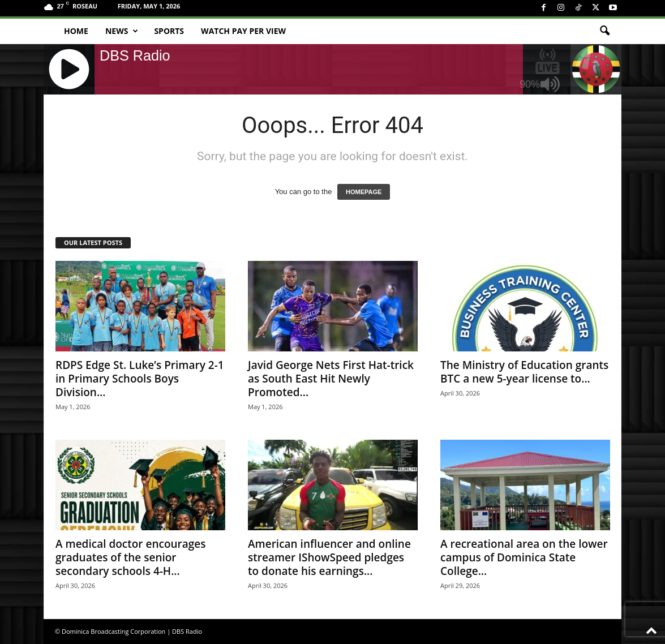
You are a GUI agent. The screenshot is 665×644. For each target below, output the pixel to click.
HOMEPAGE (364, 192)
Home (76, 31)
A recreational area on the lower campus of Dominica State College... (524, 557)
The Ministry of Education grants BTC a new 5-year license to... (524, 372)
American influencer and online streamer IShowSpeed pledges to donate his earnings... (329, 557)
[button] (604, 31)
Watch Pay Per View (243, 31)
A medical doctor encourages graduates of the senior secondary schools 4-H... (131, 557)
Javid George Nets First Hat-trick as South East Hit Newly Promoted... (331, 379)
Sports (169, 31)
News (122, 31)
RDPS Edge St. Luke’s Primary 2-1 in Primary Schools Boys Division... (140, 379)
